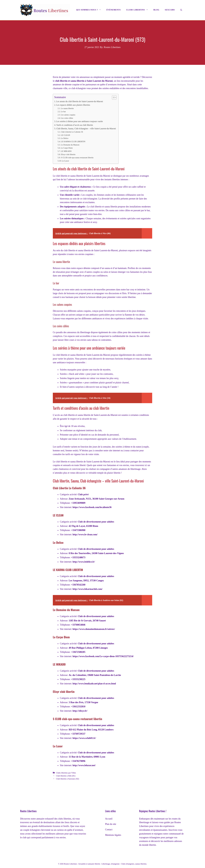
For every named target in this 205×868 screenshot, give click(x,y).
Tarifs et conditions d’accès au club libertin (75, 125)
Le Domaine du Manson (70, 145)
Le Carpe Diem (67, 148)
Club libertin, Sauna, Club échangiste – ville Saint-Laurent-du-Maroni (86, 129)
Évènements (114, 10)
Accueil (109, 819)
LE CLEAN (65, 135)
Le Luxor (65, 161)
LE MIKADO (66, 151)
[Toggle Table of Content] (113, 97)
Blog (156, 10)
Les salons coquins (68, 115)
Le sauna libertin (67, 108)
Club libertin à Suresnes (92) (67, 779)
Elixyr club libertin (68, 154)
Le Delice (65, 138)
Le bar (63, 112)
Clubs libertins (138, 10)
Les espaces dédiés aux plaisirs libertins (73, 105)
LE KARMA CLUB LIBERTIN (73, 142)
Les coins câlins (67, 118)
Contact (109, 830)
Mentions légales (113, 835)
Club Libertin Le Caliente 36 (72, 132)
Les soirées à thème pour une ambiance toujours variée (79, 121)
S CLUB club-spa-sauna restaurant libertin (77, 158)
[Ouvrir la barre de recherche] (181, 10)
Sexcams (170, 10)
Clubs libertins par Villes (66, 773)
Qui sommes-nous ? (90, 10)
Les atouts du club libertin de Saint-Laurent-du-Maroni (80, 101)
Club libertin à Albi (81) (66, 776)
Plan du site (111, 824)
